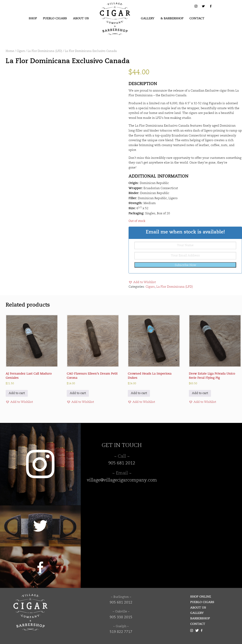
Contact (197, 18)
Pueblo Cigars (55, 18)
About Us (81, 18)
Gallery (148, 18)
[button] (142, 282)
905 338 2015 (121, 617)
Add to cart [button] (17, 393)
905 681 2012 (122, 463)
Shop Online (201, 597)
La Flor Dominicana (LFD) (45, 51)
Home (10, 51)
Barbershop (200, 618)
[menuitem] (33, 19)
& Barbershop (172, 18)
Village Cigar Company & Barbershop (109, 8)
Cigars (21, 51)
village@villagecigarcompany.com (122, 480)
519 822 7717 (121, 632)
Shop (33, 18)
